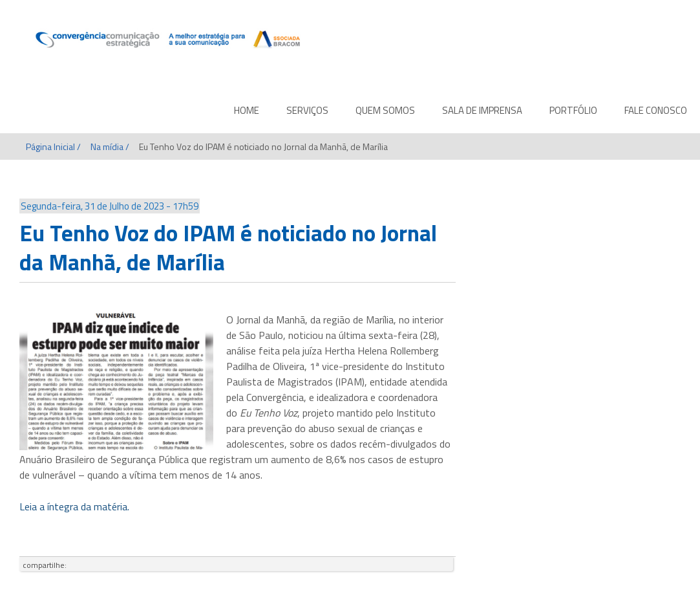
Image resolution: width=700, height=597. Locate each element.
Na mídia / (110, 147)
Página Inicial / (53, 147)
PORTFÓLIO (573, 110)
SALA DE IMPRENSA (482, 110)
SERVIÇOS (307, 110)
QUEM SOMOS (385, 110)
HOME (247, 110)
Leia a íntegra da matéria (73, 506)
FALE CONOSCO (656, 110)
